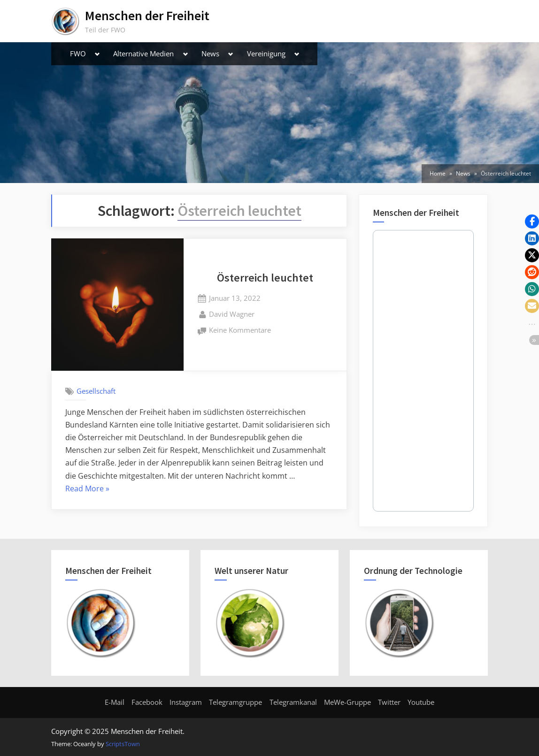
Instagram (186, 702)
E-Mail (115, 702)
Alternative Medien (143, 53)
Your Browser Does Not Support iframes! (423, 371)
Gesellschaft (96, 391)
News (210, 53)
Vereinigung (266, 53)
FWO (78, 53)
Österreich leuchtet (265, 278)
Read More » (87, 489)
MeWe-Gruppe (347, 702)
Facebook (147, 702)
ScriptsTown (123, 744)
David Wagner (232, 313)
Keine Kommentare (240, 331)
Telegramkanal (293, 702)
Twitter (389, 702)
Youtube (421, 702)
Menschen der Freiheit (147, 15)
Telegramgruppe (235, 702)
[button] (532, 221)
